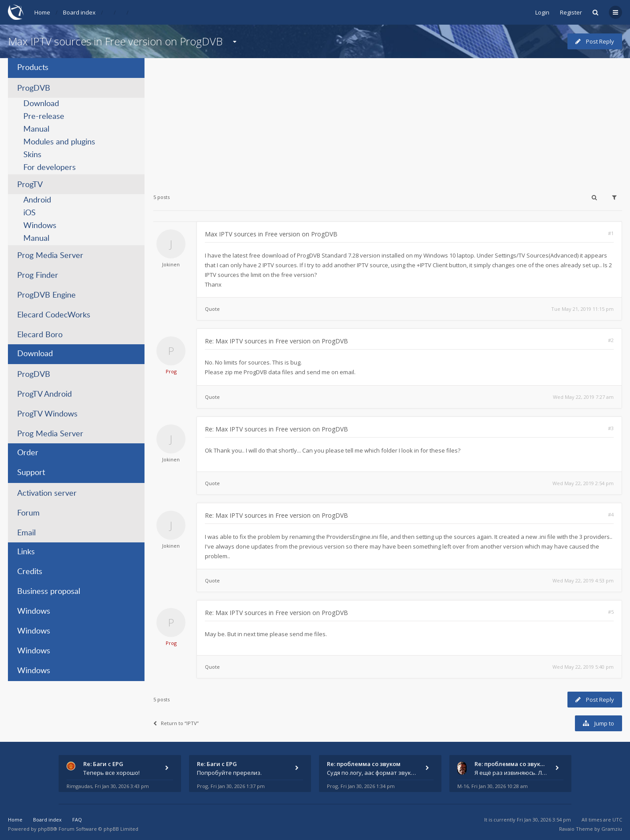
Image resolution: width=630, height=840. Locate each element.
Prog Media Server (50, 256)
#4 (611, 514)
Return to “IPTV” (176, 723)
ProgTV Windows (47, 414)
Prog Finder (38, 276)
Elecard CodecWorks (54, 315)
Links (26, 552)
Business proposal (49, 592)
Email (26, 533)
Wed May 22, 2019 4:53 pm (583, 580)
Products (33, 68)
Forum (28, 513)
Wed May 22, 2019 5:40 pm (583, 667)
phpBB (46, 829)
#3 (611, 428)
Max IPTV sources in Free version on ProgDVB (115, 41)
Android (37, 200)
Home (42, 12)
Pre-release (44, 117)
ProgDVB (34, 88)
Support (31, 473)
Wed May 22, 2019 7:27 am (583, 397)
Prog (171, 371)
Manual (36, 129)
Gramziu (612, 829)
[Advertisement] (388, 120)
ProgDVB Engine (46, 295)
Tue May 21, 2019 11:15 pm (582, 309)
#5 (611, 612)
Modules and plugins (59, 142)
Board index (79, 12)
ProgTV (30, 185)
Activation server (47, 494)
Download (41, 104)
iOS (30, 213)
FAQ (77, 820)
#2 (611, 340)
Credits (30, 572)
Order (28, 453)
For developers (50, 168)
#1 (611, 233)
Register (571, 12)
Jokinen (171, 264)
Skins (32, 155)
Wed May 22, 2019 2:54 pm (583, 483)
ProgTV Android (44, 394)
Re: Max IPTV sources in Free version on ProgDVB (276, 341)
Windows (40, 226)
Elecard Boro (40, 335)
